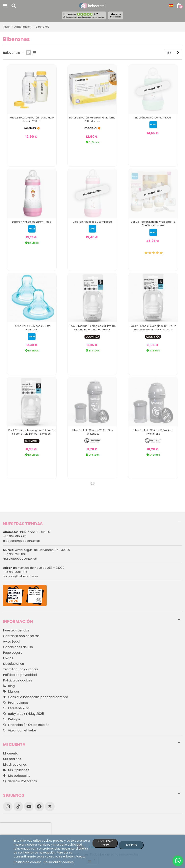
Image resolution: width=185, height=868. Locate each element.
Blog (9, 686)
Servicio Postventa (20, 781)
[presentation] (25, 829)
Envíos (8, 658)
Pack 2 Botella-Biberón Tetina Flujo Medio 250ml (32, 119)
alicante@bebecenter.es (21, 576)
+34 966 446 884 (15, 572)
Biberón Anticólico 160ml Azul (153, 118)
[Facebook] (39, 806)
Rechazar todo (105, 843)
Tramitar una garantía (20, 669)
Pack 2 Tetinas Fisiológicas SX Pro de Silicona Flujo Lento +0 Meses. (92, 328)
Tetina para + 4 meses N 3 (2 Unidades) (32, 328)
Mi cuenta (11, 753)
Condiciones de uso (18, 647)
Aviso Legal (12, 641)
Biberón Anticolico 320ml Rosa (92, 222)
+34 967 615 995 (15, 536)
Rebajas (12, 719)
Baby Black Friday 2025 (23, 714)
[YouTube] (29, 806)
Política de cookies (18, 680)
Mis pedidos (12, 759)
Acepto (131, 845)
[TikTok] (18, 806)
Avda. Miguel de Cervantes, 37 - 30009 (37, 550)
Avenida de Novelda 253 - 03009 (34, 568)
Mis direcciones (15, 765)
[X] (50, 806)
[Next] (178, 53)
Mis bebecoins (17, 776)
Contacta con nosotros (21, 636)
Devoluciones (13, 664)
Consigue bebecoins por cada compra (36, 697)
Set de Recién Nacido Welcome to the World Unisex (153, 224)
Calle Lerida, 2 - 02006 (26, 532)
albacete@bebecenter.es (21, 541)
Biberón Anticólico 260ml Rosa (32, 222)
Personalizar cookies (59, 862)
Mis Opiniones (16, 770)
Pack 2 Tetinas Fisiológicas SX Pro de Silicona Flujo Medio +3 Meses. (153, 328)
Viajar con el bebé (20, 730)
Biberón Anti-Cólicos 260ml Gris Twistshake (92, 432)
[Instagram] (8, 806)
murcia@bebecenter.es (20, 559)
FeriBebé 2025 (17, 708)
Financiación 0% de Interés (26, 725)
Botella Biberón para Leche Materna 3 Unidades (92, 119)
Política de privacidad (20, 675)
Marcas (116, 15)
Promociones (16, 703)
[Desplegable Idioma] (171, 6)
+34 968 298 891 (14, 554)
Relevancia (13, 53)
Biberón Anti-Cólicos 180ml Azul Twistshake (153, 432)
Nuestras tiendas (16, 630)
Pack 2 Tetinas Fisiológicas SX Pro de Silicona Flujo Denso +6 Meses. (32, 432)
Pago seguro (13, 653)
